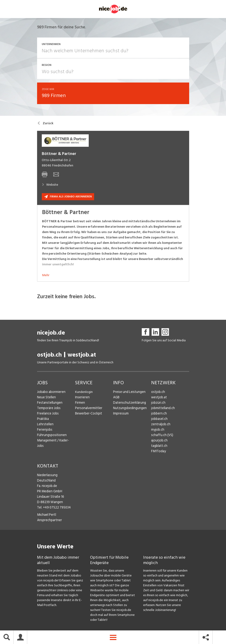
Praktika (43, 420)
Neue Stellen (46, 398)
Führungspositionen (51, 436)
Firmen (80, 403)
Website (50, 185)
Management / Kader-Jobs (56, 441)
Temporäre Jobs (48, 409)
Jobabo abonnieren (51, 393)
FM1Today (158, 452)
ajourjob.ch (159, 441)
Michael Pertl (46, 515)
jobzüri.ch (158, 403)
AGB (116, 398)
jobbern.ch (159, 414)
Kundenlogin (84, 393)
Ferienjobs (44, 430)
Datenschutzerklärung (128, 403)
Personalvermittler (88, 409)
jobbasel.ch (159, 420)
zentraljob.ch (160, 425)
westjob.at (82, 356)
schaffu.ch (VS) (161, 436)
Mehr (46, 276)
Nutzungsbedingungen (129, 409)
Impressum (120, 414)
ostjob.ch (49, 356)
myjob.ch (157, 430)
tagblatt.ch (159, 446)
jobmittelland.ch (163, 409)
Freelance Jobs (48, 414)
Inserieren (82, 398)
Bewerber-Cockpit (88, 414)
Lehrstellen (45, 425)
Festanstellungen (49, 403)
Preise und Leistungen (128, 393)
